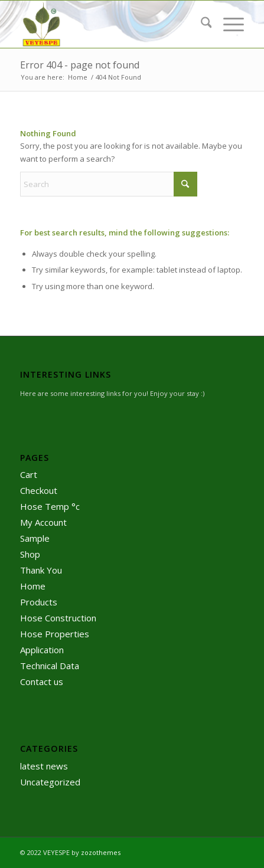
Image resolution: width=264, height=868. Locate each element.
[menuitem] (201, 24)
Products (39, 602)
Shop (30, 554)
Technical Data (50, 666)
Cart (29, 474)
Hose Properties (55, 634)
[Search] (201, 24)
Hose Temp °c (50, 506)
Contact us (42, 682)
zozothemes (101, 852)
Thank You (41, 570)
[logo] (110, 24)
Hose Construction (58, 618)
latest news (44, 766)
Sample (35, 538)
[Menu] (228, 24)
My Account (43, 522)
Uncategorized (50, 782)
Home (33, 586)
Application (42, 650)
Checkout (39, 490)
